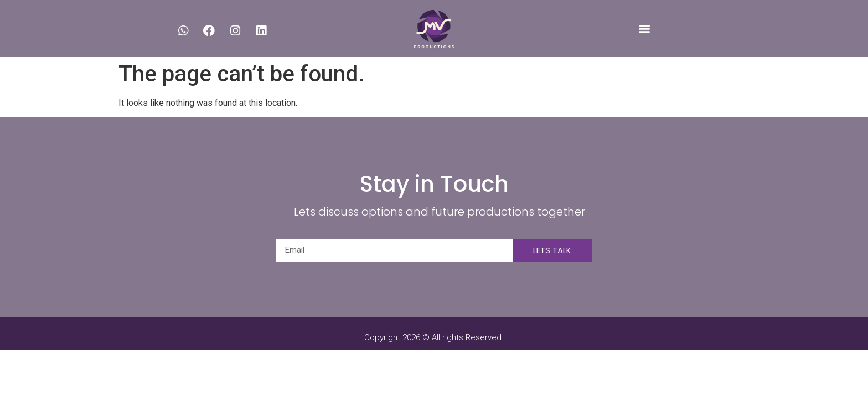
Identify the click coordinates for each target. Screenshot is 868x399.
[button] (644, 28)
